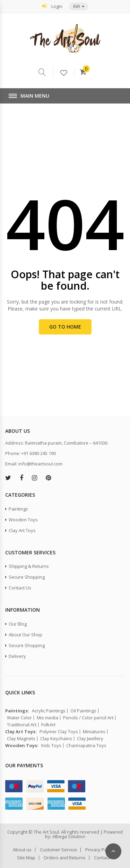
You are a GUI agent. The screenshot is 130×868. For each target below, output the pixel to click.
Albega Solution (69, 836)
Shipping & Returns (29, 566)
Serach (46, 72)
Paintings (18, 509)
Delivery (17, 656)
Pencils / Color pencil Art (88, 718)
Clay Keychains (56, 739)
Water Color (19, 718)
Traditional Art (22, 725)
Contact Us (20, 588)
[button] (79, 6)
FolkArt (48, 725)
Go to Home (65, 327)
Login (52, 6)
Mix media (47, 718)
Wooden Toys (23, 520)
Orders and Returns (65, 858)
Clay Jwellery (90, 739)
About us (22, 850)
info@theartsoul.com (40, 464)
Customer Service (58, 850)
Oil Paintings (83, 711)
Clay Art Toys (22, 530)
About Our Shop (25, 635)
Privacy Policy (99, 850)
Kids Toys (51, 746)
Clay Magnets (21, 739)
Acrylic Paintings (49, 711)
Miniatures (94, 732)
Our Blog (18, 624)
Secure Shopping (27, 577)
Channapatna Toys (86, 746)
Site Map (26, 858)
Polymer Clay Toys (59, 732)
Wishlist (67, 73)
